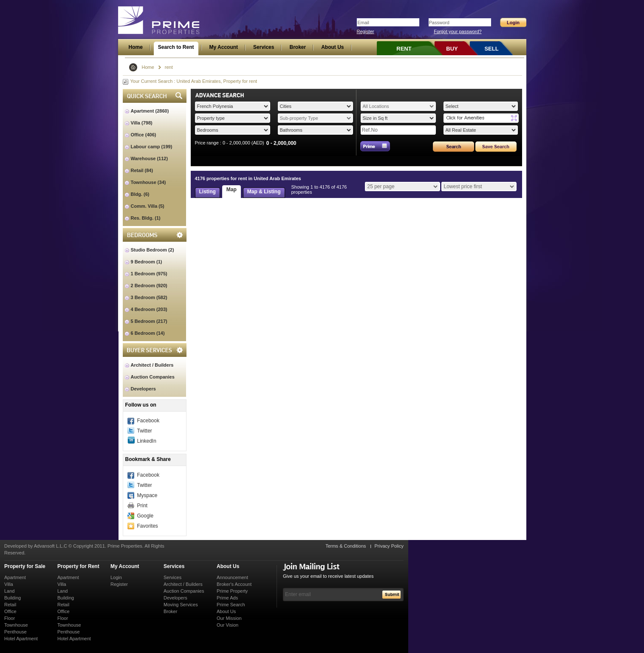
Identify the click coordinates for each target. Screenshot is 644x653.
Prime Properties (159, 20)
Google (145, 516)
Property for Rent (78, 566)
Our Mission (229, 618)
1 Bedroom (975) (149, 274)
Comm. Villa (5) (148, 206)
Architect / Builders (152, 365)
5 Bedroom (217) (149, 321)
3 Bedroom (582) (149, 297)
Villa (9, 584)
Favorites (148, 526)
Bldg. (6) (140, 194)
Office (10, 611)
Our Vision (227, 625)
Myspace (147, 495)
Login (116, 577)
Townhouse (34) (148, 182)
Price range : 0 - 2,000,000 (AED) (230, 143)
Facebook (148, 421)
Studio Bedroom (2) (153, 250)
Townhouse (16, 625)
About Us (228, 566)
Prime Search (231, 605)
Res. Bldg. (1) (146, 218)
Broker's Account (234, 584)
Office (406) (144, 135)
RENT (404, 49)
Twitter (145, 431)
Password (439, 23)
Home (148, 67)
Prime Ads (227, 598)
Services (174, 566)
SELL (491, 49)
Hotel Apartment (21, 639)
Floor (10, 618)
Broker (170, 611)
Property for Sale (25, 566)
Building (13, 598)
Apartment (15, 577)
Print (143, 506)
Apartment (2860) (150, 111)
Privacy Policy (389, 546)
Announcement (232, 577)
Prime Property (232, 591)
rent (169, 67)
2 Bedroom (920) (149, 286)
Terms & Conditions (346, 546)
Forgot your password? (458, 31)
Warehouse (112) (150, 158)
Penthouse (16, 632)
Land (9, 591)
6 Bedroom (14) (148, 333)
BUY (452, 49)
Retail (10, 605)
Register (366, 31)
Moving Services (181, 605)
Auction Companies (153, 377)
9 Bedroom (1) (147, 262)
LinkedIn (147, 441)
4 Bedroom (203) (149, 309)
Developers (143, 389)
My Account (125, 566)
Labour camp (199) (152, 147)
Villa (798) (142, 123)
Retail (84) (142, 170)
